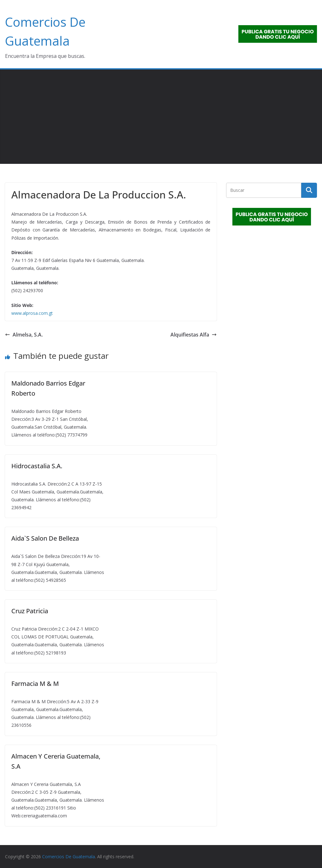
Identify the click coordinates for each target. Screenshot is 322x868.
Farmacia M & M (35, 684)
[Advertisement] (161, 117)
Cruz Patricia (30, 611)
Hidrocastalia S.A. (37, 466)
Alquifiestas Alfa (194, 335)
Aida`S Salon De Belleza (45, 538)
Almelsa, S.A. (24, 335)
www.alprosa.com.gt (32, 313)
